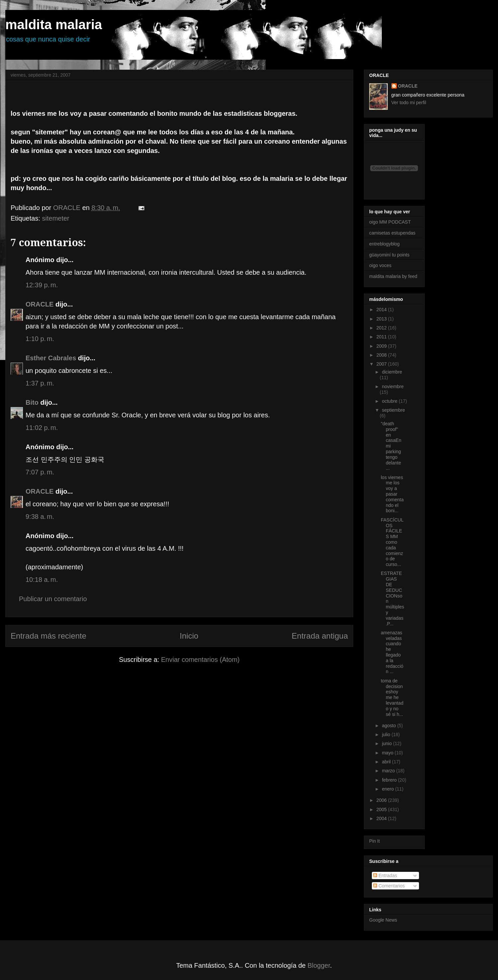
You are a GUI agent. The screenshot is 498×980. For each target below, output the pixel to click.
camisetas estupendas (392, 233)
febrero (390, 780)
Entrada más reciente (48, 636)
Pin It (374, 841)
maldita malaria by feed (393, 276)
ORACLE (40, 304)
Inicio (189, 636)
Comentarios (389, 886)
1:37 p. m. (40, 383)
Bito (32, 402)
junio (387, 743)
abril (387, 762)
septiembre (393, 410)
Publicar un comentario (53, 599)
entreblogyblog (384, 244)
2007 (382, 364)
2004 (382, 818)
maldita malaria (54, 25)
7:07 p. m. (40, 472)
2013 (382, 319)
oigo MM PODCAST (390, 222)
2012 (382, 328)
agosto (389, 726)
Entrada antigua (320, 636)
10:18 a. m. (42, 580)
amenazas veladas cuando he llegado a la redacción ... (392, 652)
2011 (382, 337)
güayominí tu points (389, 255)
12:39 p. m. (42, 285)
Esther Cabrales (51, 358)
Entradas (385, 875)
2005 (382, 809)
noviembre (393, 386)
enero (388, 789)
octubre (390, 401)
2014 (382, 310)
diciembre (392, 372)
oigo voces (380, 265)
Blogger (319, 965)
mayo (388, 753)
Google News (383, 920)
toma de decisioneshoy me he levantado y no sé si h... (392, 698)
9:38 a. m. (40, 517)
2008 (382, 355)
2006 (382, 800)
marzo (389, 771)
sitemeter (56, 218)
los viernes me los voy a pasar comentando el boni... (392, 494)
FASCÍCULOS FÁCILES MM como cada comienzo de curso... (392, 542)
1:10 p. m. (40, 339)
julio (387, 735)
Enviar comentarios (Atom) (200, 660)
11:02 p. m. (42, 428)
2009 (382, 346)
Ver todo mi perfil (409, 103)
